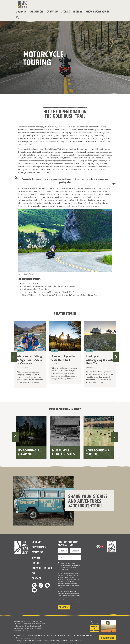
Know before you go (98, 11)
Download (94, 627)
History (78, 11)
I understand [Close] (108, 638)
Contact (36, 578)
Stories (66, 11)
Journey (21, 11)
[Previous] (14, 357)
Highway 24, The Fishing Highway (37, 289)
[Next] (116, 357)
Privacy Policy (75, 641)
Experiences (36, 11)
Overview (52, 11)
